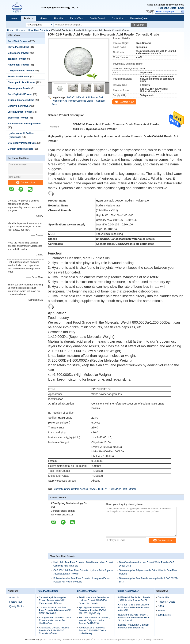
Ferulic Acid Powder (19, 77)
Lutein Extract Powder (20, 112)
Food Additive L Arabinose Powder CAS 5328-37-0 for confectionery (92, 631)
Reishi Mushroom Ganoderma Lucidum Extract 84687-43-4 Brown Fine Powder (94, 600)
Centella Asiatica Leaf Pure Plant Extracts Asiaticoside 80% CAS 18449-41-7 (55, 610)
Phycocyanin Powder (19, 88)
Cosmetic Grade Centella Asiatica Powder (75, 489)
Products (28, 18)
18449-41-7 (104, 489)
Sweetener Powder (18, 118)
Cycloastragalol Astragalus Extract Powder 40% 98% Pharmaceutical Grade (52, 600)
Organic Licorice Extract (21, 100)
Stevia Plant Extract (18, 47)
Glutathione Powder (19, 53)
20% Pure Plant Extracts (123, 489)
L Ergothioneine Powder (21, 71)
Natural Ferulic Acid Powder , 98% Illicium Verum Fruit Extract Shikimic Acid (134, 618)
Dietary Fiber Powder (19, 106)
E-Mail (161, 606)
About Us (58, 18)
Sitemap (162, 611)
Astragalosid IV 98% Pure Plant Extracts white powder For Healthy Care (55, 620)
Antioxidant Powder (19, 65)
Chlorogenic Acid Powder (22, 82)
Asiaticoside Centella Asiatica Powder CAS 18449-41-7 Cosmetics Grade (54, 631)
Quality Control (97, 18)
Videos (43, 18)
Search (140, 25)
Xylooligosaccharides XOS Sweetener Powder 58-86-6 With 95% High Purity (93, 610)
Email (181, 8)
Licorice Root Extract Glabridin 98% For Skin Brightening (134, 626)
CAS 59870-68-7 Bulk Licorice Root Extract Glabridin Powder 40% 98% (133, 608)
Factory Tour (76, 18)
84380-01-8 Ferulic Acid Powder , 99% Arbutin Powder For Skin (134, 599)
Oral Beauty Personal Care (22, 143)
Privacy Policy (32, 640)
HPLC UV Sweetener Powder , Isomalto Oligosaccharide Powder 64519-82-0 (94, 620)
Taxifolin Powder (17, 59)
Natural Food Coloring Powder (24, 124)
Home (14, 18)
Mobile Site (165, 615)
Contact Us (118, 18)
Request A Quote (167, 8)
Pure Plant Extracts (38, 30)
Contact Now (25, 182)
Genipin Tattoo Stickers (21, 149)
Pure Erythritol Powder (20, 94)
